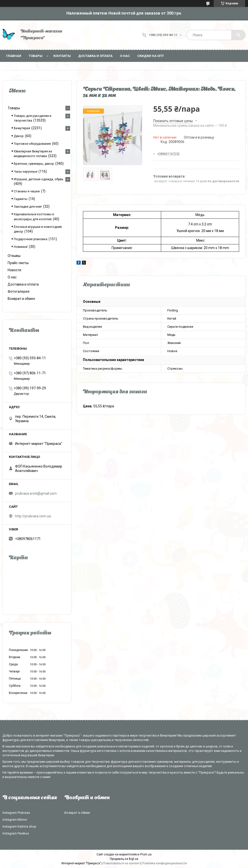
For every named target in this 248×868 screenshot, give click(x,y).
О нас (125, 56)
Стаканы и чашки (27, 191)
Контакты (62, 56)
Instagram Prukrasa (16, 813)
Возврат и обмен (21, 299)
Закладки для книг (28, 207)
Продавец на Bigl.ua (124, 859)
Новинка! (21, 247)
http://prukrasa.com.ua (33, 516)
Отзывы (14, 256)
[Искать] (238, 35)
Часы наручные (26, 172)
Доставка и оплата (95, 56)
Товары (36, 56)
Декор (19, 136)
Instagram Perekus (16, 833)
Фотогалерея (19, 291)
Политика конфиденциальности (164, 863)
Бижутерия (22, 128)
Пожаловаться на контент (121, 863)
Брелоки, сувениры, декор (34, 164)
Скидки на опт (151, 56)
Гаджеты (21, 199)
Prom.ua (146, 854)
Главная (14, 56)
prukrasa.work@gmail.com (36, 493)
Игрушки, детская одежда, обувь (39, 179)
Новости (14, 270)
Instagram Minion (15, 820)
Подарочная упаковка (31, 239)
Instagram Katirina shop (19, 826)
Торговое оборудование (32, 144)
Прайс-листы (18, 263)
